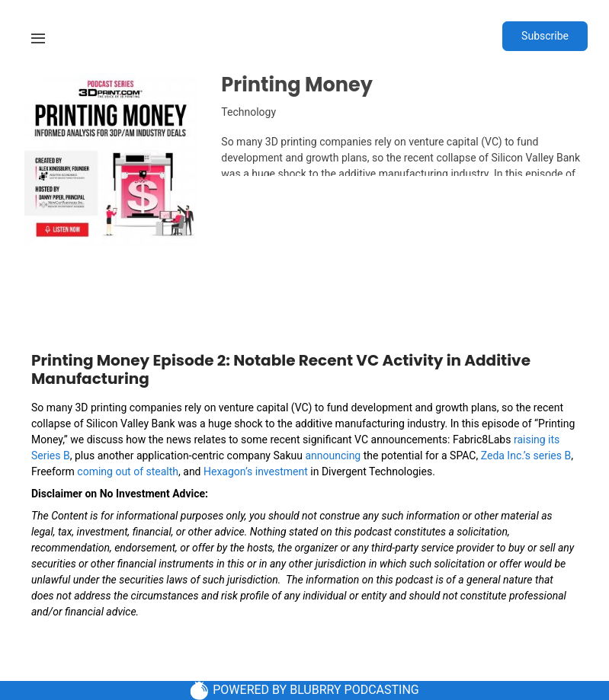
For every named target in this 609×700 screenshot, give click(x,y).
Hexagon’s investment (256, 471)
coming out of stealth (128, 471)
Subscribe (545, 36)
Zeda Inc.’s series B (526, 455)
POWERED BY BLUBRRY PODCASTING (304, 690)
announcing (333, 455)
